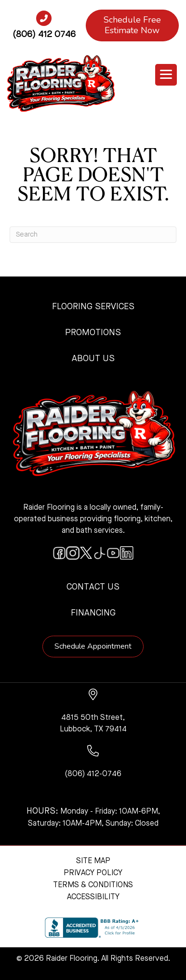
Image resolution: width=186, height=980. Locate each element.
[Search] (93, 235)
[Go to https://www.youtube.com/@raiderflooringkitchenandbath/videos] (113, 553)
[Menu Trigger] (166, 75)
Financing (93, 613)
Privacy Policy (93, 873)
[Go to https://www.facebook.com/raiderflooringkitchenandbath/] (59, 553)
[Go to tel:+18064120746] (44, 28)
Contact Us (93, 587)
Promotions (93, 333)
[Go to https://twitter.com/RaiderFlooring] (86, 553)
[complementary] (70, 927)
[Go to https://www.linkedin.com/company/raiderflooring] (127, 553)
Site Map (93, 861)
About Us (93, 359)
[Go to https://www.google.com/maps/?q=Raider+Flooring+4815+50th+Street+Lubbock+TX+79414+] (93, 712)
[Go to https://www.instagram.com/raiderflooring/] (73, 553)
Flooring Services (93, 307)
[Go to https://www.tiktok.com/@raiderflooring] (100, 553)
